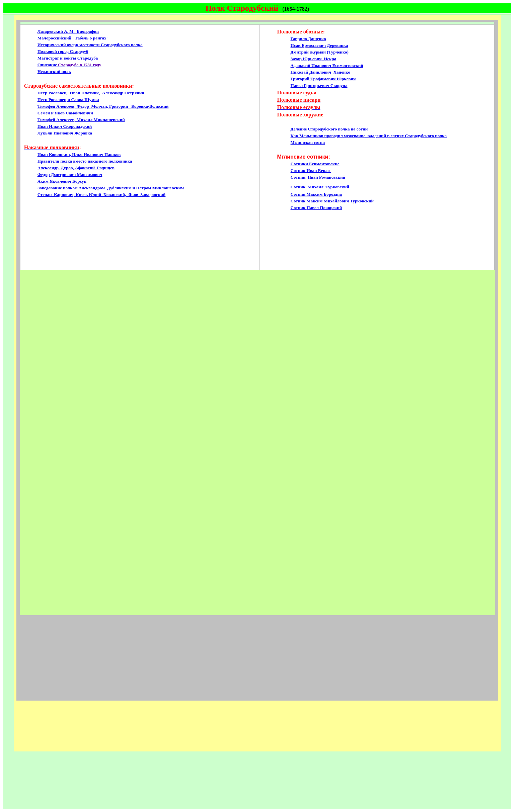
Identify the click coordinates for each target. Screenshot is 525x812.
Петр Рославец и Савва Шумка (68, 100)
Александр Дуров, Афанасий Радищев (76, 168)
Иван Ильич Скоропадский (65, 126)
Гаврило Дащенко (308, 39)
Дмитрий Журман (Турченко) (320, 52)
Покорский (330, 208)
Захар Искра (314, 59)
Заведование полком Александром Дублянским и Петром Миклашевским (111, 188)
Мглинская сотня (308, 142)
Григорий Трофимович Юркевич (323, 79)
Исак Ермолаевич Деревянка (319, 45)
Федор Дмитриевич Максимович (70, 174)
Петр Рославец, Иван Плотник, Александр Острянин (91, 93)
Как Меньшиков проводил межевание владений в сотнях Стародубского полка (369, 136)
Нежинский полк (54, 71)
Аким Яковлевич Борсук (62, 181)
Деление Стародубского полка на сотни (329, 129)
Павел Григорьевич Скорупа (319, 85)
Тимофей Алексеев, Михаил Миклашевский (81, 120)
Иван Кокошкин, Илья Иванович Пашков (79, 154)
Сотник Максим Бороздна (316, 194)
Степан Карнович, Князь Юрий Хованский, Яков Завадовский (102, 195)
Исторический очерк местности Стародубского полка (90, 45)
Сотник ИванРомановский (318, 177)
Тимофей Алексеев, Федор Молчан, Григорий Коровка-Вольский (103, 106)
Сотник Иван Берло (311, 170)
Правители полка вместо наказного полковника (85, 161)
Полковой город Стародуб (63, 51)
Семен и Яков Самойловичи (65, 113)
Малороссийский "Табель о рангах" (73, 38)
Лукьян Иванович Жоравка (65, 133)
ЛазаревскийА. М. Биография (68, 31)
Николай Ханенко (321, 72)
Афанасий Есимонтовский (327, 65)
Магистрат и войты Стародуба (68, 58)
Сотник (305, 208)
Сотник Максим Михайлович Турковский (332, 201)
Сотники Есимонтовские (315, 164)
